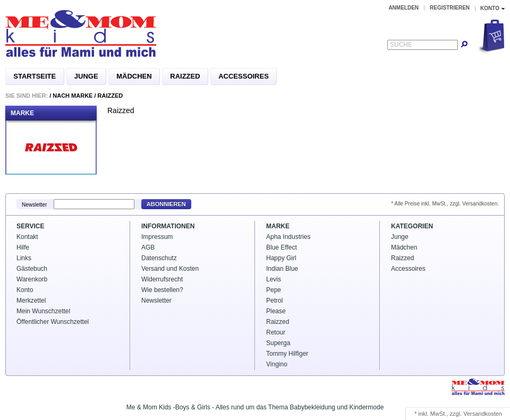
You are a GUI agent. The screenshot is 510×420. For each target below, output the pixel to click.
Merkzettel (31, 301)
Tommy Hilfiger (287, 354)
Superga (278, 343)
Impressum (157, 237)
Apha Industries (288, 237)
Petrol (274, 301)
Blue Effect (282, 247)
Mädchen (134, 76)
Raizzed (185, 76)
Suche (401, 45)
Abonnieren (166, 204)
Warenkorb (32, 279)
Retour (276, 332)
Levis (274, 279)
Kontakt (27, 237)
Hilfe (23, 247)
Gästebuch (32, 269)
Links (24, 258)
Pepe (274, 290)
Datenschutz (159, 258)
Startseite (35, 76)
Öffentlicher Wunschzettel (53, 322)
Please (276, 311)
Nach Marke (73, 96)
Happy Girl (281, 258)
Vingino (277, 364)
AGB (148, 247)
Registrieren (450, 8)
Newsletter (34, 204)
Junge (86, 76)
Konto (25, 290)
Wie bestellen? (162, 290)
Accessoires (244, 76)
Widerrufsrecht (162, 279)
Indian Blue (282, 269)
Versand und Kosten (170, 269)
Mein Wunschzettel (43, 311)
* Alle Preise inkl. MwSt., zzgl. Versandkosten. (445, 204)
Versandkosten (483, 414)
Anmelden (403, 8)
